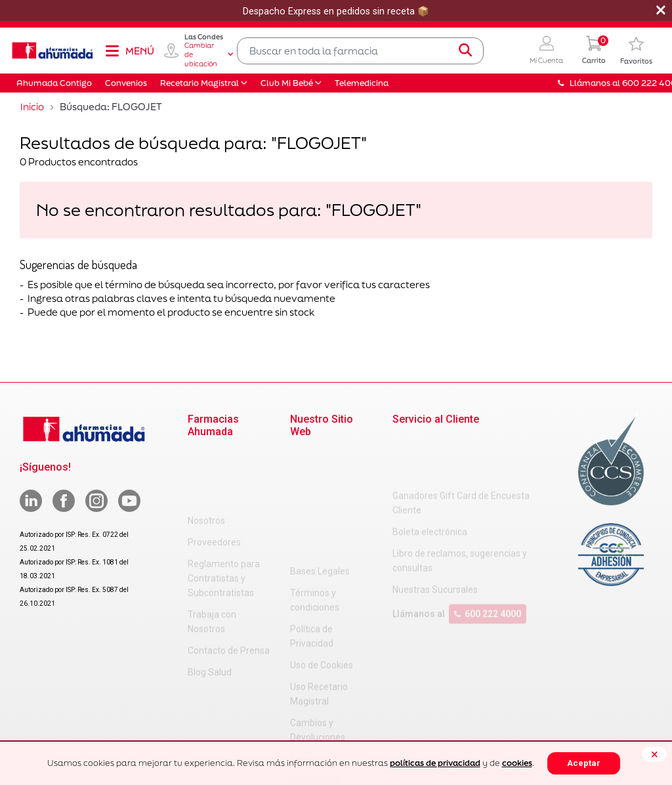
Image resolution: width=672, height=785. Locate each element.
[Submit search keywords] (465, 51)
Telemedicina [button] (362, 83)
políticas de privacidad (435, 763)
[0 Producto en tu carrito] (594, 51)
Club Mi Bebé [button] (287, 83)
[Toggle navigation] (129, 51)
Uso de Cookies (322, 549)
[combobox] (360, 51)
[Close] (654, 754)
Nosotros (206, 456)
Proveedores (214, 477)
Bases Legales (320, 456)
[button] (546, 51)
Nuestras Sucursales (435, 537)
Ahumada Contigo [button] (54, 83)
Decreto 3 (310, 643)
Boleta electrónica (430, 479)
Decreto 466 (315, 665)
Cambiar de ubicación (209, 54)
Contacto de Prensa (229, 585)
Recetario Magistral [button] (199, 83)
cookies (517, 763)
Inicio (32, 107)
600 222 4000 (488, 561)
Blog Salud (210, 607)
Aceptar (584, 763)
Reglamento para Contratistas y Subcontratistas (224, 513)
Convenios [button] (126, 83)
